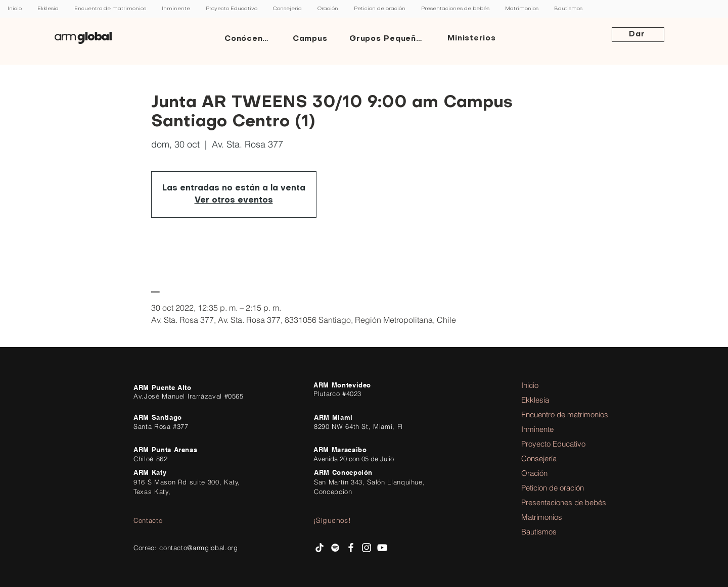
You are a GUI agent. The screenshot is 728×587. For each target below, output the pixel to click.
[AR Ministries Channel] (382, 548)
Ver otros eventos (234, 201)
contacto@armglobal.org (198, 548)
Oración (534, 473)
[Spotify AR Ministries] (335, 548)
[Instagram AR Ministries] (367, 548)
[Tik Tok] (320, 548)
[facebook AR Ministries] (351, 548)
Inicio (530, 385)
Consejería (539, 458)
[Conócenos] (249, 39)
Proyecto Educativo (549, 444)
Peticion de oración (549, 488)
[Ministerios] (473, 39)
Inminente (537, 429)
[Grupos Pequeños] (388, 39)
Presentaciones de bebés (549, 502)
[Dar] (638, 35)
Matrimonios (542, 517)
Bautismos (539, 532)
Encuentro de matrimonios (549, 414)
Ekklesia (535, 400)
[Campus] (311, 39)
